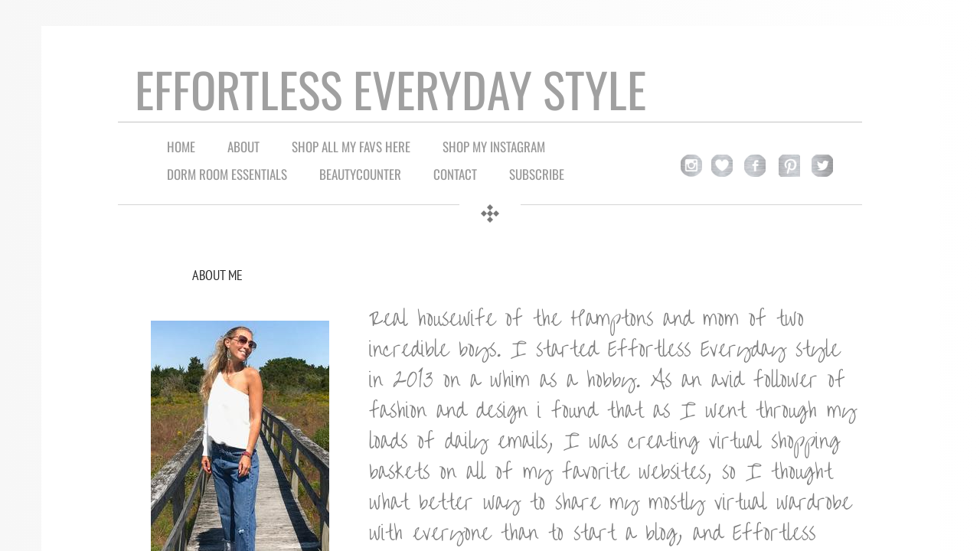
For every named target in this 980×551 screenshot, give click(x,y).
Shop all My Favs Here (351, 147)
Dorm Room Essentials (227, 174)
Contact (455, 174)
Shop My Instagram (494, 147)
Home (181, 147)
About (243, 147)
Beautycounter (360, 174)
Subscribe (537, 174)
